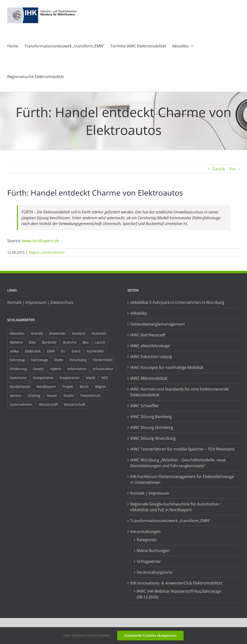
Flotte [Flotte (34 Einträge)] (59, 360)
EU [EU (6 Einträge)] (63, 351)
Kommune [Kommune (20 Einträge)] (18, 378)
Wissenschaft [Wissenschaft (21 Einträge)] (75, 404)
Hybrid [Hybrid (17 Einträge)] (56, 369)
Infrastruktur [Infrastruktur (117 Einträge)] (103, 369)
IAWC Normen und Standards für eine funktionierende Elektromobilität (180, 392)
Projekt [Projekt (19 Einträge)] (68, 387)
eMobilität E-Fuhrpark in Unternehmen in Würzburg (177, 302)
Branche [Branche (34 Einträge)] (70, 342)
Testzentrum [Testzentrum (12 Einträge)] (90, 395)
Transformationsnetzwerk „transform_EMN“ (170, 521)
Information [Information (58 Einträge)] (77, 369)
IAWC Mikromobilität (149, 378)
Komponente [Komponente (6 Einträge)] (43, 378)
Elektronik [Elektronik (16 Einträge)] (33, 351)
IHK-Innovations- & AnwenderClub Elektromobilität (176, 583)
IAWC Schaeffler (145, 406)
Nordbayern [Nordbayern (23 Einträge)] (46, 387)
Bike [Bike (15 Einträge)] (32, 342)
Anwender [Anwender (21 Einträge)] (58, 333)
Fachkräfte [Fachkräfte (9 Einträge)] (95, 351)
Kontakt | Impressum (150, 493)
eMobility (139, 313)
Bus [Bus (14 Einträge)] (86, 342)
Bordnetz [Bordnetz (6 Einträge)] (49, 342)
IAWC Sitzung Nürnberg (152, 427)
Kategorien (147, 540)
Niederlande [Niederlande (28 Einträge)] (20, 387)
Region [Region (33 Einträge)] (101, 387)
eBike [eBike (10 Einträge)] (14, 351)
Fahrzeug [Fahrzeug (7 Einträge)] (17, 360)
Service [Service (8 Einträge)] (16, 395)
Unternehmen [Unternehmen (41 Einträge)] (21, 404)
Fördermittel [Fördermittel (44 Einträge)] (103, 360)
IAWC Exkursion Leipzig (151, 357)
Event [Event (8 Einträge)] (76, 351)
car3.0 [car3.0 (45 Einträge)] (100, 342)
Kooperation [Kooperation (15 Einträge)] (70, 378)
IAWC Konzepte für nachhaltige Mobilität (167, 367)
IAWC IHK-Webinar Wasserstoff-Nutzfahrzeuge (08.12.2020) (179, 594)
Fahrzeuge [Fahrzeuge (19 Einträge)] (40, 360)
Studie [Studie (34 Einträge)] (69, 395)
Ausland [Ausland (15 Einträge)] (79, 333)
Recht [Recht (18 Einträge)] (84, 387)
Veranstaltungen (145, 531)
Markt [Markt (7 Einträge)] (91, 378)
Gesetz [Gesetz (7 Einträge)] (38, 369)
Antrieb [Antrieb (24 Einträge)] (37, 333)
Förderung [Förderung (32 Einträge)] (18, 369)
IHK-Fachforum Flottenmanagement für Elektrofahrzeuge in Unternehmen (182, 479)
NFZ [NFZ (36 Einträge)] (105, 378)
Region (34, 252)
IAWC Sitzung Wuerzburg (153, 438)
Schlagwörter (149, 561)
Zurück (219, 169)
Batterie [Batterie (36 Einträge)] (16, 342)
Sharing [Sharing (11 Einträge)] (34, 395)
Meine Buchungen (153, 551)
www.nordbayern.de (40, 241)
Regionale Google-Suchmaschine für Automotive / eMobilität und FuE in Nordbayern (175, 507)
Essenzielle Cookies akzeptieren (150, 635)
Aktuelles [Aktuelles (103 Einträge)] (17, 333)
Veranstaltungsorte (154, 572)
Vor (233, 169)
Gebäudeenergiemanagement (158, 324)
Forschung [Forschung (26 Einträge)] (78, 360)
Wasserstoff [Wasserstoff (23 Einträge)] (48, 404)
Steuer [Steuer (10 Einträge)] (52, 395)
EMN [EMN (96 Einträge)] (51, 351)
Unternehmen (53, 252)
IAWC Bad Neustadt (148, 335)
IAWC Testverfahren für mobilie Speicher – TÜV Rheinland (182, 449)
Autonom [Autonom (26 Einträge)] (99, 333)
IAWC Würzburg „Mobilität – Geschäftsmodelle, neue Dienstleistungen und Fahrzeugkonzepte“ (178, 463)
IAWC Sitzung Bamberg (151, 417)
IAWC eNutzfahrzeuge (150, 346)
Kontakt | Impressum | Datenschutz (40, 302)
